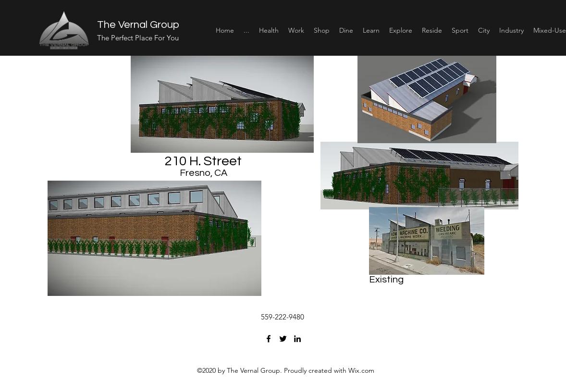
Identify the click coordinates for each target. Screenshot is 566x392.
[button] (269, 30)
